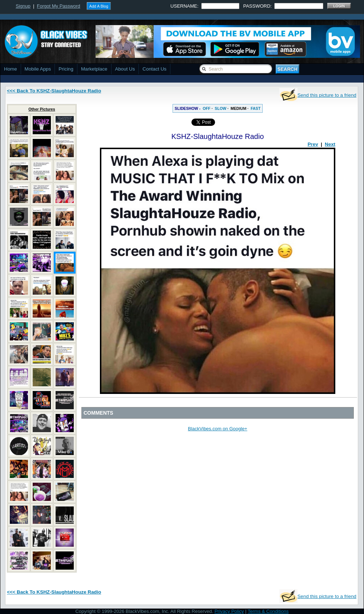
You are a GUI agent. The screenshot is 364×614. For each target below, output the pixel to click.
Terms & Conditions (268, 611)
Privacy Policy (229, 611)
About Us (125, 69)
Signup (23, 6)
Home (11, 69)
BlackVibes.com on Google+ (217, 429)
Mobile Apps (38, 69)
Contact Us (154, 69)
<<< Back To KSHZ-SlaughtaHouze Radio (54, 91)
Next (330, 144)
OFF (207, 108)
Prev (313, 144)
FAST (256, 108)
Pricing (66, 69)
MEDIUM (238, 108)
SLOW (221, 108)
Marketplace (94, 69)
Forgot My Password (59, 6)
